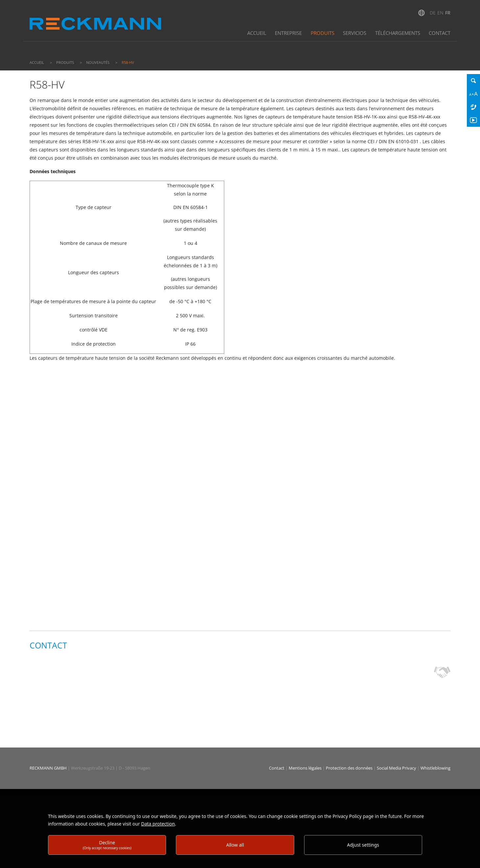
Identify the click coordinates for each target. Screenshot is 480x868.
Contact (277, 768)
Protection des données (350, 768)
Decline (107, 845)
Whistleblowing (435, 768)
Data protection (158, 824)
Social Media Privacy (396, 768)
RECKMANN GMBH (48, 768)
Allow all (235, 845)
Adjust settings (363, 845)
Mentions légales (306, 768)
